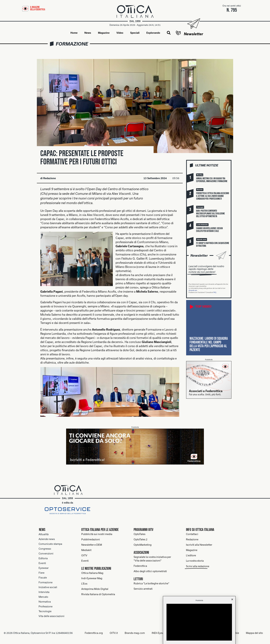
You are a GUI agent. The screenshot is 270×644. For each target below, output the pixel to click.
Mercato (43, 597)
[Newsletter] (193, 24)
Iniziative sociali (48, 587)
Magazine (104, 33)
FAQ (215, 292)
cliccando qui (193, 290)
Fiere (41, 573)
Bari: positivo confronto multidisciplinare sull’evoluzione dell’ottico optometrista (210, 214)
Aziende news (47, 539)
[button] (169, 33)
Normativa (45, 602)
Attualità (44, 534)
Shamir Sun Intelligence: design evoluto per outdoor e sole (209, 230)
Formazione (72, 44)
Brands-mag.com (135, 633)
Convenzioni (46, 553)
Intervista (44, 592)
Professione (46, 606)
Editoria (43, 558)
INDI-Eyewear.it (161, 633)
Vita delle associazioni (51, 616)
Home (74, 33)
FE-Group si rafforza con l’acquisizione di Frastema (213, 245)
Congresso (45, 549)
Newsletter (193, 34)
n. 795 (232, 10)
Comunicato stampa (50, 544)
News (88, 33)
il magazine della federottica (38, 8)
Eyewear (44, 568)
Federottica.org (94, 633)
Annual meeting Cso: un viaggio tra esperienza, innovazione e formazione (212, 180)
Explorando (153, 33)
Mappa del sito (254, 633)
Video (120, 33)
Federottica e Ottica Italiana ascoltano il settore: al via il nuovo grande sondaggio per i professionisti (213, 196)
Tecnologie (45, 611)
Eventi (42, 563)
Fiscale (43, 578)
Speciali (135, 33)
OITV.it (114, 633)
